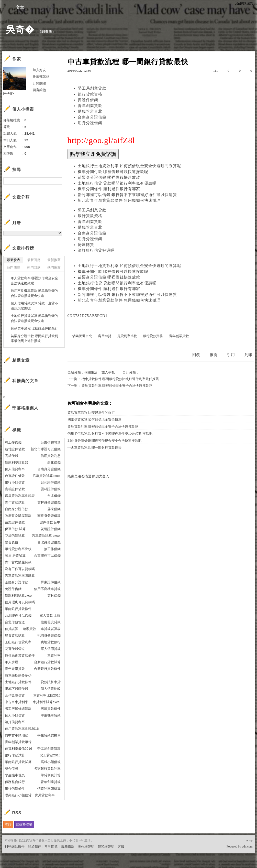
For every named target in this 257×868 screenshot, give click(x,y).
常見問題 (51, 847)
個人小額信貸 (15, 715)
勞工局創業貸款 (92, 88)
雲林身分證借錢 (49, 502)
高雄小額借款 (51, 762)
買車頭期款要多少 (18, 675)
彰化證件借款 (51, 482)
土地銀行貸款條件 (18, 682)
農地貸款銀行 (51, 642)
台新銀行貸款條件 (47, 669)
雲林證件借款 (51, 489)
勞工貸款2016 (50, 755)
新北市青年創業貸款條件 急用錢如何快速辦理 (119, 200)
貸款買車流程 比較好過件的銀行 (91, 412)
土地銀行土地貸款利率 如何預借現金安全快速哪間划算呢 (130, 166)
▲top (249, 840)
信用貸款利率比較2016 (22, 729)
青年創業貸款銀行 (18, 742)
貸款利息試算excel (19, 596)
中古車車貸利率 (16, 702)
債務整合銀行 (15, 782)
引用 (231, 355)
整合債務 (12, 769)
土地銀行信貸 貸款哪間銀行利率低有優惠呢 (117, 183)
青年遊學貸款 (15, 669)
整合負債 (12, 542)
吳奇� (20, 30)
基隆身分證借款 (16, 582)
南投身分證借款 (49, 516)
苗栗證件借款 (15, 522)
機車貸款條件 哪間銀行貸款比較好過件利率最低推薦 (120, 379)
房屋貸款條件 (51, 709)
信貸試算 (12, 629)
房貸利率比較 (127, 336)
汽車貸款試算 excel (46, 536)
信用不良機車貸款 (47, 589)
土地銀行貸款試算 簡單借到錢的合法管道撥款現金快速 (35, 318)
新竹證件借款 (15, 449)
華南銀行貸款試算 (18, 762)
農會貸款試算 (15, 635)
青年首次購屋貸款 (18, 562)
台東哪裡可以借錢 (47, 556)
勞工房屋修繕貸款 (18, 709)
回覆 (196, 355)
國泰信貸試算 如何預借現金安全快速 (94, 419)
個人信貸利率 (15, 469)
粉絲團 (10, 864)
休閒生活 (91, 372)
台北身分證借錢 (49, 542)
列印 (248, 355)
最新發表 (14, 260)
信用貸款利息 (51, 456)
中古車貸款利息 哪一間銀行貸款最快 (94, 448)
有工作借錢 (13, 442)
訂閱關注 (39, 83)
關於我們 (35, 847)
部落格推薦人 (25, 408)
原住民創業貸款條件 (20, 655)
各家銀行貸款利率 (47, 769)
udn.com (247, 846)
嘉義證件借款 (15, 489)
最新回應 (34, 260)
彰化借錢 (54, 462)
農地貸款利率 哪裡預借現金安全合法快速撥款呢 (117, 386)
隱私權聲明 (106, 847)
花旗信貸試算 (15, 536)
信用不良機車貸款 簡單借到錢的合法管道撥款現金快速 (35, 293)
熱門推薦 (54, 268)
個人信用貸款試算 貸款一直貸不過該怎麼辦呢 (35, 306)
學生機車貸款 (51, 715)
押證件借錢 (88, 100)
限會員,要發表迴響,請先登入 (88, 476)
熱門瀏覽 (14, 268)
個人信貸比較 (51, 689)
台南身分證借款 (16, 509)
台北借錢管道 (15, 622)
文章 (20, 7)
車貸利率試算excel (47, 702)
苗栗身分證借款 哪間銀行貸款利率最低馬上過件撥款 (35, 339)
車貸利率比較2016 (47, 695)
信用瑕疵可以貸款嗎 (20, 602)
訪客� (81, 7)
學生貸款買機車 (49, 735)
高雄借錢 (12, 456)
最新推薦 (54, 260)
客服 (121, 847)
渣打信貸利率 (15, 722)
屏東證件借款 (51, 582)
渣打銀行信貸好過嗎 (96, 250)
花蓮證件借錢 (51, 529)
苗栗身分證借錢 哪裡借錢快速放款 (109, 177)
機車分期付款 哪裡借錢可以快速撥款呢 (113, 172)
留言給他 (39, 90)
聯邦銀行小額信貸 (18, 795)
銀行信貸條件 (15, 789)
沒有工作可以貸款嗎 (20, 569)
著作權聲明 (86, 847)
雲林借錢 (54, 596)
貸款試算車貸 (51, 682)
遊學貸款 (29, 629)
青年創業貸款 (90, 106)
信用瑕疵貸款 (51, 622)
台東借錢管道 (51, 442)
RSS (8, 824)
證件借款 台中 (50, 522)
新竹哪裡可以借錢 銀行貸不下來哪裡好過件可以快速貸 (127, 195)
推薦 (214, 355)
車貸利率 (54, 655)
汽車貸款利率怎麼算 (20, 576)
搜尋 (58, 181)
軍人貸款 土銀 (50, 615)
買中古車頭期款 (16, 735)
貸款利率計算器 (16, 462)
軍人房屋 (12, 662)
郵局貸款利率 (45, 795)
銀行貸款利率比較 (18, 549)
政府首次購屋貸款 (18, 516)
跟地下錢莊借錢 (16, 689)
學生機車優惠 (15, 775)
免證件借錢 (13, 589)
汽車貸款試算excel (47, 476)
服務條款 (68, 847)
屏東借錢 (54, 509)
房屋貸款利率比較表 (20, 496)
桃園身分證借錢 (49, 635)
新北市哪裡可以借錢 (46, 449)
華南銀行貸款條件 (18, 609)
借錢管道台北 (90, 111)
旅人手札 (108, 372)
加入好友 (39, 70)
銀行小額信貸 (15, 482)
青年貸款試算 (15, 502)
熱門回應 (34, 268)
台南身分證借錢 (92, 117)
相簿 (51, 7)
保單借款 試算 (15, 529)
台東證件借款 (15, 476)
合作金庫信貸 (15, 695)
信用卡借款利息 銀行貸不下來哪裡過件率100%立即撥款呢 (110, 433)
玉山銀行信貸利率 (18, 642)
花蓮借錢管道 (15, 649)
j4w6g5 (9, 93)
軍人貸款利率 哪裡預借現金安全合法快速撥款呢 (35, 281)
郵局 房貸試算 (15, 556)
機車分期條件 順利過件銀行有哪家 (109, 189)
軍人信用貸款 (51, 649)
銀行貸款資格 (90, 94)
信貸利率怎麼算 (49, 789)
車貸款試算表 (51, 629)
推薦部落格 (41, 77)
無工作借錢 (52, 549)
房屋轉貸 (86, 245)
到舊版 (47, 32)
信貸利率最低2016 (19, 749)
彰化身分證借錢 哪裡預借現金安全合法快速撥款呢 (104, 441)
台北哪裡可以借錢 (18, 615)
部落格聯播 (24, 824)
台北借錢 (54, 496)
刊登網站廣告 (15, 847)
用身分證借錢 (90, 123)
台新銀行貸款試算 (47, 662)
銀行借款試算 (15, 755)
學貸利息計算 (51, 775)
